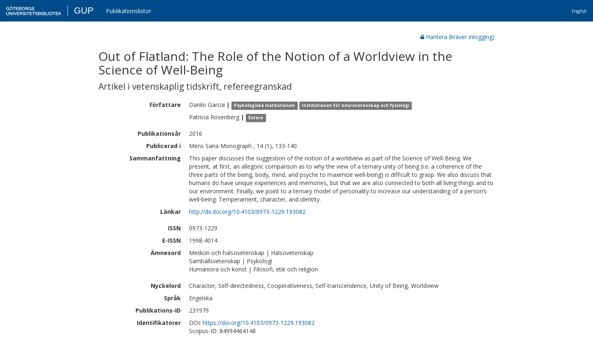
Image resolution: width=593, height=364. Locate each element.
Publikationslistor (128, 11)
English (579, 11)
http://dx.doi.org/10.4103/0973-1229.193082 (247, 212)
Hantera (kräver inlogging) (458, 37)
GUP (84, 10)
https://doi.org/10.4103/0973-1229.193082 (259, 323)
